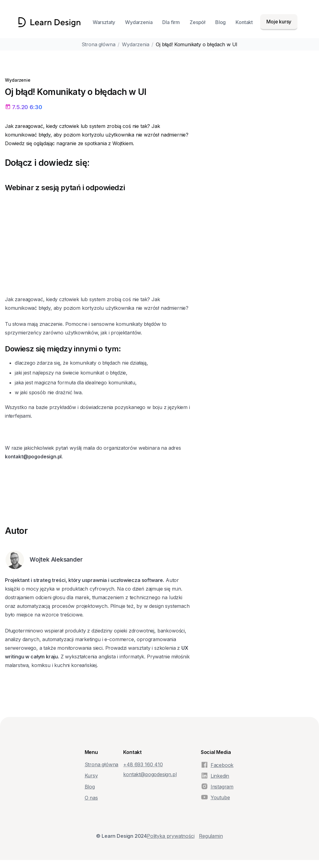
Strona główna (99, 44)
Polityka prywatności (171, 836)
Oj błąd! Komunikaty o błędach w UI (197, 44)
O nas (91, 798)
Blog (220, 22)
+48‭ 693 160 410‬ (143, 764)
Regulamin (211, 836)
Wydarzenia (139, 22)
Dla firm (171, 22)
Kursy (91, 776)
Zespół (198, 22)
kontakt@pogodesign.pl (150, 774)
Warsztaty (104, 22)
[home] (49, 22)
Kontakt (244, 22)
